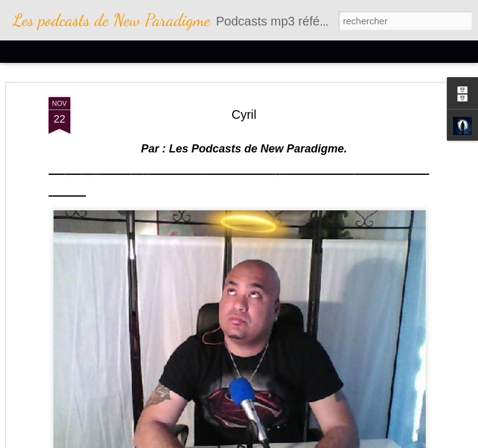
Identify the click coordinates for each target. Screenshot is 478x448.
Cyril (244, 112)
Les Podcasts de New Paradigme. (256, 146)
